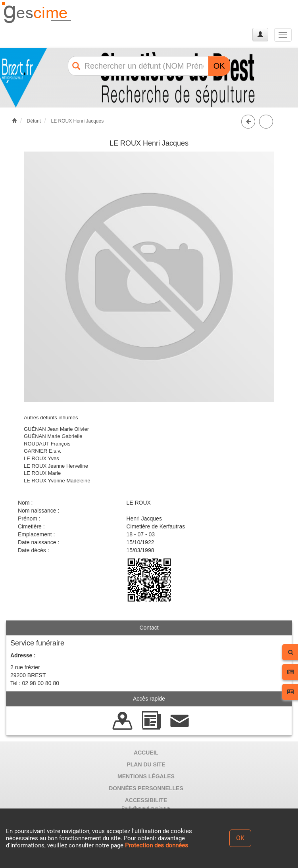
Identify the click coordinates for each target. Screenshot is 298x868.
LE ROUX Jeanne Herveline (56, 466)
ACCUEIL (146, 753)
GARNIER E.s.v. (42, 451)
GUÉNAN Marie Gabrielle (53, 436)
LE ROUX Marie (42, 473)
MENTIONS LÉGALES (146, 776)
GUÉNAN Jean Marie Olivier (56, 429)
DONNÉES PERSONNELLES (146, 788)
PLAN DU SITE (146, 764)
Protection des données (157, 845)
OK (219, 66)
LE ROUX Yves (41, 458)
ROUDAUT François (47, 444)
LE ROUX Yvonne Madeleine (57, 481)
